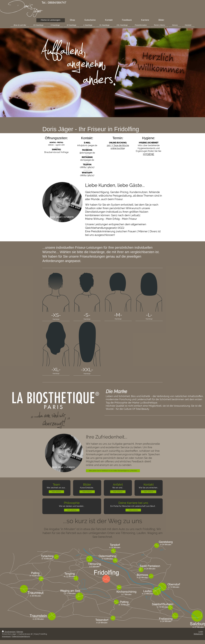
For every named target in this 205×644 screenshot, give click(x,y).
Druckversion (9, 632)
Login (201, 631)
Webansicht (198, 634)
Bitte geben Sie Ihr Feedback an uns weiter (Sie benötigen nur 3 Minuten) (113, 471)
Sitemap (20, 632)
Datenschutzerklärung (21, 636)
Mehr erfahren (56, 492)
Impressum (6, 636)
